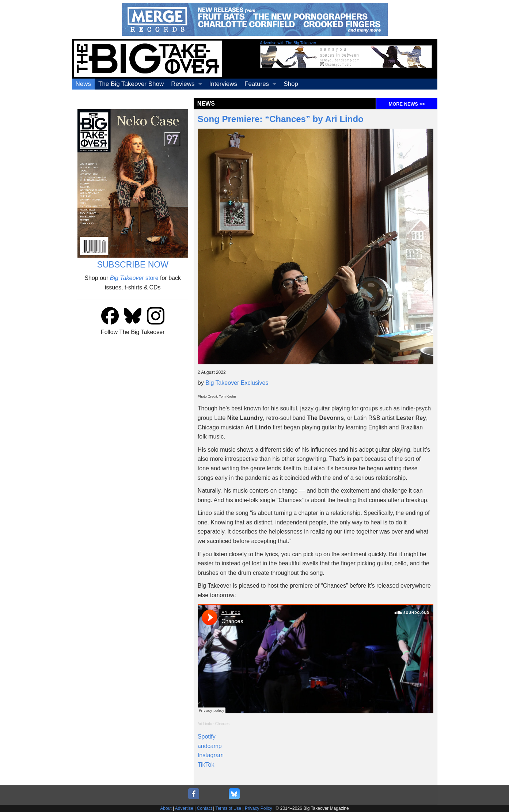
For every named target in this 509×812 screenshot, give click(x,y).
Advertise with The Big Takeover (288, 43)
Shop (291, 84)
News (83, 84)
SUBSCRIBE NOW (133, 265)
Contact (204, 808)
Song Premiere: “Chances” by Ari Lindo (281, 119)
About (166, 808)
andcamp (210, 746)
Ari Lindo (205, 724)
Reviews (183, 84)
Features (257, 84)
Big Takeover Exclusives (237, 383)
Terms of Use (229, 808)
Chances (222, 724)
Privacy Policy (259, 808)
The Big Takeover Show (131, 84)
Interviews (223, 84)
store (134, 278)
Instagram (211, 755)
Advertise (184, 808)
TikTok (206, 765)
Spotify (207, 737)
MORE (407, 104)
